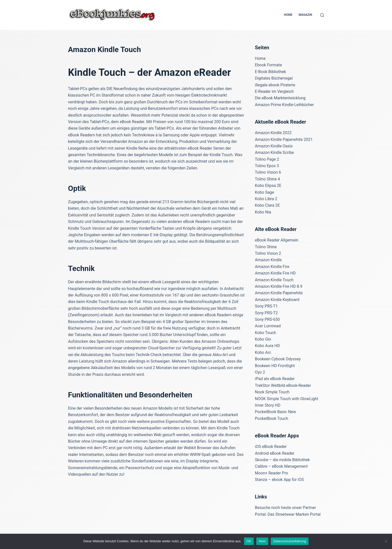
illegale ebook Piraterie (275, 85)
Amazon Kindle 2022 (273, 133)
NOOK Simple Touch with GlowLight (287, 399)
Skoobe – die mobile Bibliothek (282, 460)
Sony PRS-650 (267, 319)
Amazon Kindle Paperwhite (279, 293)
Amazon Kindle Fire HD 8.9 (279, 286)
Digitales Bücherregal (274, 78)
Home (288, 15)
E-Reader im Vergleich (274, 91)
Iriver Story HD (268, 405)
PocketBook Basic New (276, 412)
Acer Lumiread (268, 326)
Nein (262, 541)
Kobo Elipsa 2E (268, 186)
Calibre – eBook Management (281, 466)
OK (249, 541)
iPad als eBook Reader (275, 379)
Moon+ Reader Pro (272, 473)
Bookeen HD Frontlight (275, 366)
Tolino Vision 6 (268, 172)
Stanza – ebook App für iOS (279, 480)
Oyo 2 (260, 372)
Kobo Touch (266, 333)
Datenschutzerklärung (290, 541)
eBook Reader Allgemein (277, 240)
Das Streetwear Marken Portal (294, 514)
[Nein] (386, 541)
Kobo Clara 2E (267, 205)
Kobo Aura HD (267, 346)
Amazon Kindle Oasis (274, 146)
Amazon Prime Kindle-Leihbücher (284, 105)
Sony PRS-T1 (266, 306)
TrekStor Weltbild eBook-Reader (283, 385)
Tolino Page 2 (267, 159)
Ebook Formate (268, 65)
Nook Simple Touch (272, 392)
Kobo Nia (263, 212)
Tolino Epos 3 (267, 166)
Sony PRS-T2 (266, 313)
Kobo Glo (263, 339)
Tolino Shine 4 (267, 179)
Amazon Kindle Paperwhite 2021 (284, 140)
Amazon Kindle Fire (272, 267)
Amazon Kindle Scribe (274, 153)
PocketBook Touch (272, 419)
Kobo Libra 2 (266, 199)
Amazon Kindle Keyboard (277, 300)
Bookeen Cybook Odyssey (278, 359)
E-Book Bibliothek (270, 72)
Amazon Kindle (268, 260)
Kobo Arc (263, 352)
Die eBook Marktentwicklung (280, 98)
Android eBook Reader (275, 453)
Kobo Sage (265, 192)
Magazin (305, 15)
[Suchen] (322, 15)
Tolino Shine (266, 247)
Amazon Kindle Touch (274, 280)
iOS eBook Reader (271, 447)
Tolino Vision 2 (268, 253)
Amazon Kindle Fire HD (275, 273)
